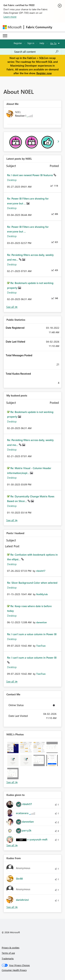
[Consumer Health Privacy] (33, 970)
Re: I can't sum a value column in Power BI (32, 634)
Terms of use (8, 953)
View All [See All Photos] (12, 782)
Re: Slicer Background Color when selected (32, 583)
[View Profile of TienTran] (41, 646)
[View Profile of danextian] (42, 622)
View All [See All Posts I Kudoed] (12, 682)
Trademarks (8, 958)
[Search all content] (36, 52)
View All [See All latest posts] (12, 307)
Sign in (31, 43)
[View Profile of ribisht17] (41, 571)
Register (18, 43)
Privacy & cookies (11, 947)
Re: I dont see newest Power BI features (30, 175)
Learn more (10, 17)
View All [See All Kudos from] (12, 907)
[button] (13, 747)
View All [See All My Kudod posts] (12, 520)
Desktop (12, 180)
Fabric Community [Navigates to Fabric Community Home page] (39, 27)
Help (42, 43)
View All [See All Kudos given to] (12, 845)
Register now (44, 73)
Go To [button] (53, 43)
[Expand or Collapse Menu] (5, 36)
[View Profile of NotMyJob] (42, 594)
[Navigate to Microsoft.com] (12, 27)
